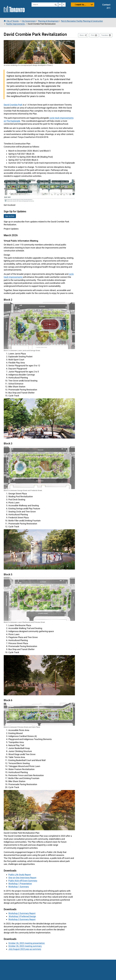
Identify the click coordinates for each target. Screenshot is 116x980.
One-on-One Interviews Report (22, 878)
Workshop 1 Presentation (20, 884)
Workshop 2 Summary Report (22, 913)
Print (92, 35)
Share (84, 35)
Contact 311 (106, 6)
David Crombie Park (13, 105)
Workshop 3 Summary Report (22, 919)
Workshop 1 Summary (19, 887)
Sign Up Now (10, 216)
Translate (105, 35)
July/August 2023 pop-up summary (25, 949)
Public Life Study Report (20, 875)
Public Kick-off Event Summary (23, 881)
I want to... (81, 5)
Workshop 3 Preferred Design (22, 916)
